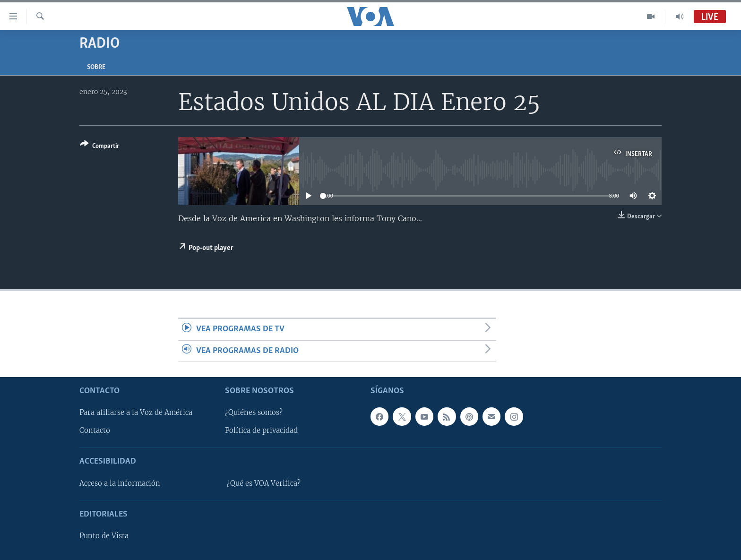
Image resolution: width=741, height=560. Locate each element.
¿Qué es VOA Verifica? (264, 483)
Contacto (95, 431)
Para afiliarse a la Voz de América (136, 413)
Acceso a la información (120, 483)
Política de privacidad (261, 431)
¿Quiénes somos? (254, 413)
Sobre (96, 67)
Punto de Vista (104, 536)
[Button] (99, 147)
